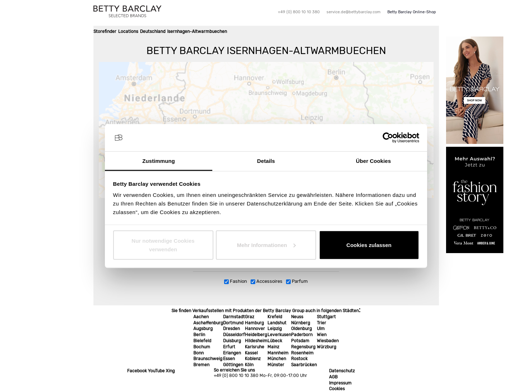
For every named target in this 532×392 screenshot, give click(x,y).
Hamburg (254, 323)
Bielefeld (202, 341)
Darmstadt (234, 317)
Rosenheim (302, 353)
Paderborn (302, 335)
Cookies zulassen (369, 245)
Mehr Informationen (266, 245)
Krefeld (275, 317)
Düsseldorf (234, 335)
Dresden (231, 329)
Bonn (199, 353)
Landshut (277, 323)
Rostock (299, 359)
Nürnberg (301, 323)
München (277, 359)
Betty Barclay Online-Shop (412, 12)
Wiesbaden (328, 341)
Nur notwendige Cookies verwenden (163, 245)
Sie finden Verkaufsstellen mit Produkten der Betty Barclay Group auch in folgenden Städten (265, 311)
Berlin (199, 335)
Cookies (337, 389)
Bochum (202, 347)
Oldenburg (301, 329)
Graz (250, 317)
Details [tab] (266, 161)
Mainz (273, 347)
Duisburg (232, 341)
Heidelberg (256, 335)
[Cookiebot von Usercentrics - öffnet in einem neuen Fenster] (388, 138)
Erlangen (232, 353)
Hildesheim (256, 341)
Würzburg (327, 347)
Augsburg (203, 329)
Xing (170, 371)
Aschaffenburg (208, 323)
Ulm (321, 329)
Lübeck (275, 341)
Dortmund (233, 323)
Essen (229, 359)
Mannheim (278, 353)
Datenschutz (342, 371)
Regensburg (303, 347)
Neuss (297, 317)
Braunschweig (208, 359)
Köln (249, 365)
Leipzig (275, 329)
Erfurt (229, 347)
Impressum (340, 383)
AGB (333, 377)
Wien (322, 335)
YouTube (156, 371)
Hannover (255, 329)
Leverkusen (279, 335)
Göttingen (233, 365)
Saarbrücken (304, 365)
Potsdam (300, 341)
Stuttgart (326, 317)
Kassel (251, 353)
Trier (321, 323)
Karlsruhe (255, 347)
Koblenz (253, 359)
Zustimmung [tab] (159, 161)
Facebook (137, 371)
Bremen (201, 365)
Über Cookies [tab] (373, 161)
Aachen (201, 317)
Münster (276, 365)
